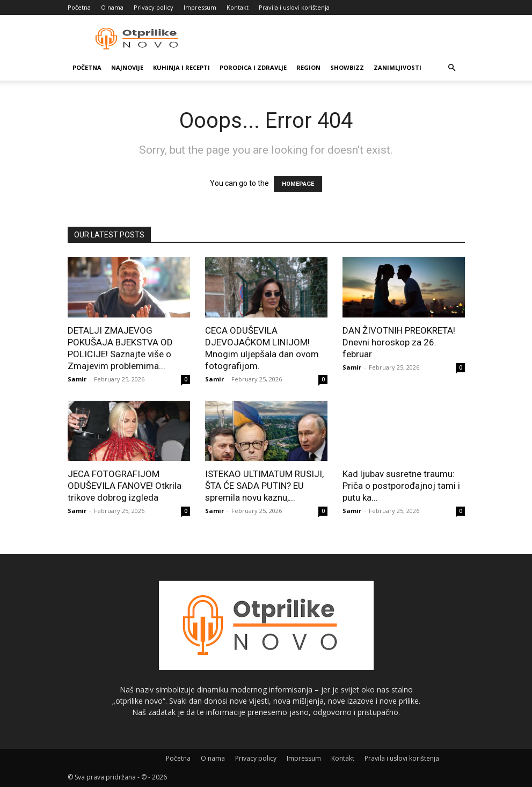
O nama (112, 7)
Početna (79, 7)
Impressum (200, 7)
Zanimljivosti (398, 67)
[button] (452, 68)
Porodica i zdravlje (253, 67)
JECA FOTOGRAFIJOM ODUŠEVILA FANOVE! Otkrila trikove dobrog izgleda (125, 486)
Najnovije (127, 67)
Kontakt (238, 7)
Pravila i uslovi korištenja (294, 7)
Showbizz (347, 67)
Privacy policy (154, 7)
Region (308, 67)
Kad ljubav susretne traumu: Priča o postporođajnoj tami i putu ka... (401, 486)
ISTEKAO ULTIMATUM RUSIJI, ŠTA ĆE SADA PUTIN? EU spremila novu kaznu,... (264, 486)
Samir (77, 379)
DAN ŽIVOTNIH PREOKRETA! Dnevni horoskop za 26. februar (399, 342)
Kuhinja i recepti (181, 67)
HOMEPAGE (298, 184)
